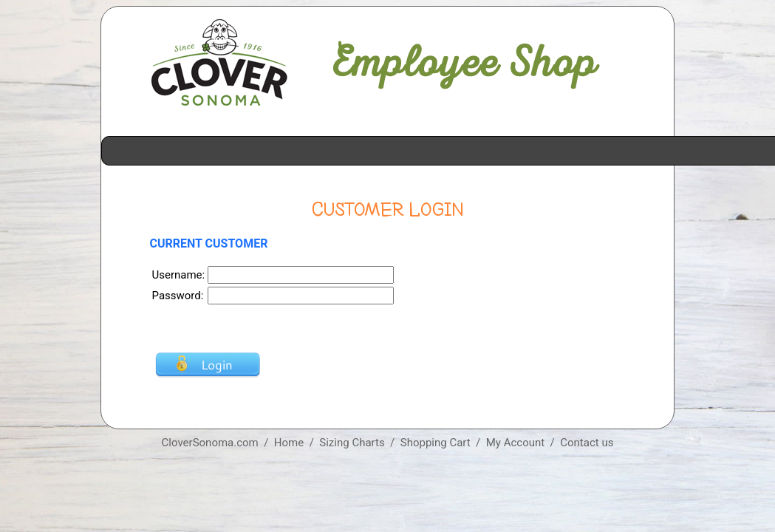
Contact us (587, 443)
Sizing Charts (352, 443)
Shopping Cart (436, 443)
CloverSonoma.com (210, 443)
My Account (515, 443)
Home (289, 443)
